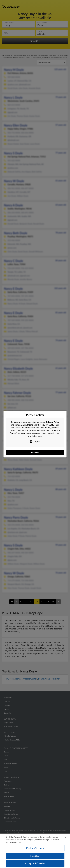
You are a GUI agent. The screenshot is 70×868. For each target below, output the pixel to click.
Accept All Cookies (35, 863)
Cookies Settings (35, 848)
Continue (35, 452)
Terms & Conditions (24, 425)
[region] (35, 851)
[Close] (66, 838)
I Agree (35, 441)
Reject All (35, 856)
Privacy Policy (53, 422)
